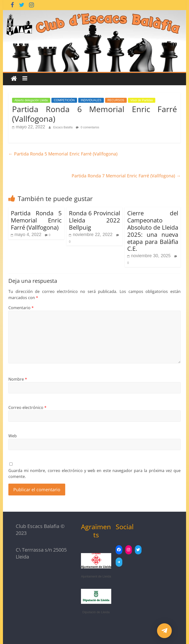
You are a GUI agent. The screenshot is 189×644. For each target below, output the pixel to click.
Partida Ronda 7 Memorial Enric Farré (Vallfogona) (126, 176)
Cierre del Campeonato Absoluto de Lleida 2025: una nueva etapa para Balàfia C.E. (153, 231)
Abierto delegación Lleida (31, 100)
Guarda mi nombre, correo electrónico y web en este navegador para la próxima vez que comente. (94, 474)
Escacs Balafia (63, 127)
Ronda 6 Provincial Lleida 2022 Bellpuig (94, 220)
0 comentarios (87, 127)
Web (13, 436)
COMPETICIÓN (64, 100)
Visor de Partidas (142, 100)
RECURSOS (116, 100)
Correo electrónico (27, 407)
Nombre (18, 379)
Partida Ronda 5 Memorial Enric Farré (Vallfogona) (63, 154)
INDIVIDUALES (91, 100)
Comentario (21, 308)
